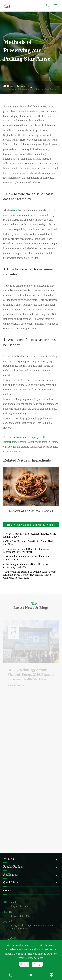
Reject (24, 964)
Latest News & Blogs (31, 608)
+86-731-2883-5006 (20, 916)
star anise (16, 210)
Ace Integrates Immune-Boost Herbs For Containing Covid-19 (26, 566)
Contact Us (10, 890)
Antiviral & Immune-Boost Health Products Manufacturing (28, 558)
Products (9, 859)
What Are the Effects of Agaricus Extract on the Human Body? (30, 535)
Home (10, 86)
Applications (11, 875)
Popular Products (14, 867)
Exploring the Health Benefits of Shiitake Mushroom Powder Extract (26, 550)
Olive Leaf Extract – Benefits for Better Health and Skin (29, 543)
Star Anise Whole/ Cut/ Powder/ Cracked (31, 511)
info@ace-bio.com (19, 906)
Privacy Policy (36, 958)
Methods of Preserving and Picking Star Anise (31, 89)
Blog (29, 86)
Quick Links (11, 882)
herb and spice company (26, 437)
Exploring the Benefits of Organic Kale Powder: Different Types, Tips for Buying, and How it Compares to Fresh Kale (30, 575)
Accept (37, 964)
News (20, 86)
